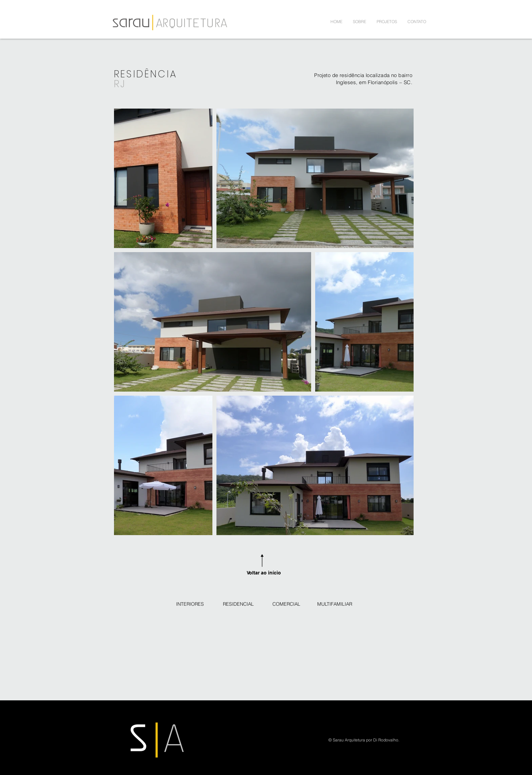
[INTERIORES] (190, 604)
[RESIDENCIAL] (238, 604)
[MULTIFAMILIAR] (335, 604)
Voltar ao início (264, 573)
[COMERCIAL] (286, 604)
